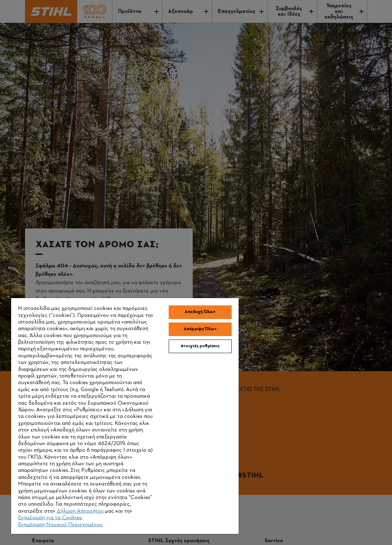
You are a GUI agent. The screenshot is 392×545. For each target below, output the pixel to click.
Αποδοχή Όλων (200, 312)
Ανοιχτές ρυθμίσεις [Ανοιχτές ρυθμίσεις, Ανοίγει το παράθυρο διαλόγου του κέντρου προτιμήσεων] (200, 346)
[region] (125, 416)
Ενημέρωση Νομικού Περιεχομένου (60, 525)
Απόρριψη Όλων (200, 329)
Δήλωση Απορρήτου (80, 511)
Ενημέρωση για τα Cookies (50, 518)
